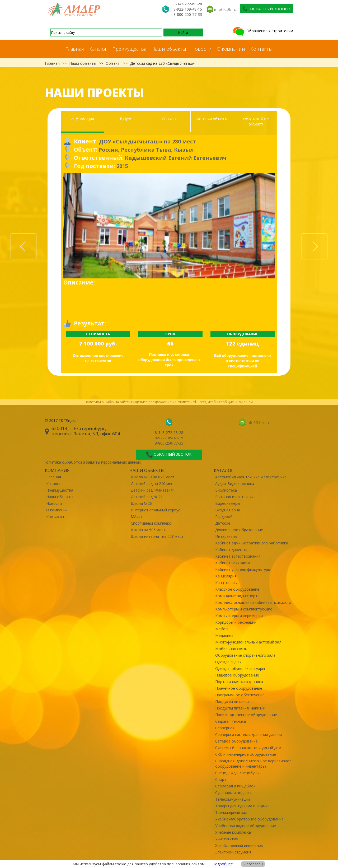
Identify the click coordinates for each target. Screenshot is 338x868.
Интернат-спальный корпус (155, 510)
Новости (201, 49)
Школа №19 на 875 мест (152, 477)
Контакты (261, 49)
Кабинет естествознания (238, 556)
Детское (223, 523)
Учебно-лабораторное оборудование (249, 819)
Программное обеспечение (240, 695)
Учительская (227, 839)
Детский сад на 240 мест (153, 484)
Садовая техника (231, 721)
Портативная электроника (239, 682)
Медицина (224, 635)
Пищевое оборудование (237, 675)
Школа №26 (141, 503)
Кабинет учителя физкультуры (243, 569)
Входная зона (228, 510)
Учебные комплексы (233, 832)
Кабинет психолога (233, 563)
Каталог (98, 49)
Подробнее (223, 864)
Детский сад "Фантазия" (152, 490)
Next (327, 237)
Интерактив (226, 536)
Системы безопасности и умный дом (248, 748)
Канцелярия (226, 576)
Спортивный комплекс (151, 523)
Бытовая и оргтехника (235, 497)
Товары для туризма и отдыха (242, 806)
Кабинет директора (233, 550)
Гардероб (224, 517)
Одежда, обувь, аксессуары (240, 668)
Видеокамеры (228, 503)
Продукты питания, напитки (240, 708)
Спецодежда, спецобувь (237, 773)
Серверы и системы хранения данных (249, 734)
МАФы (136, 517)
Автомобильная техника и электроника (251, 477)
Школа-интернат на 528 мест (157, 536)
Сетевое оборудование (236, 741)
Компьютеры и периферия (239, 616)
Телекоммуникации (233, 799)
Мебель (222, 629)
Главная (75, 49)
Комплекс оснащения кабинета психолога (253, 602)
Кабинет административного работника (252, 543)
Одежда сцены (228, 662)
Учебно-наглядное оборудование (246, 826)
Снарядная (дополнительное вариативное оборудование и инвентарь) (253, 764)
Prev (36, 237)
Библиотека (226, 490)
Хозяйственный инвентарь (239, 845)
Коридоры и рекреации (236, 622)
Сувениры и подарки (233, 793)
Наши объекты (169, 49)
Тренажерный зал (231, 812)
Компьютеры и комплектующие (244, 609)
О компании (231, 49)
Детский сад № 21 (147, 497)
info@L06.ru (225, 9)
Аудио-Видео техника (235, 484)
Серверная (225, 728)
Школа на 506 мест (148, 530)
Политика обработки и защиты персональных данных (92, 462)
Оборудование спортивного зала (245, 655)
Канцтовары (226, 583)
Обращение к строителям (263, 31)
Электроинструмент (233, 852)
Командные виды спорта (237, 596)
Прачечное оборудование (239, 688)
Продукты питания (232, 701)
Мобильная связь (231, 649)
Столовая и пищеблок (235, 786)
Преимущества (129, 49)
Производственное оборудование (246, 715)
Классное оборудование (237, 589)
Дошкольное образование (239, 530)
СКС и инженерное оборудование (246, 754)
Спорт (221, 779)
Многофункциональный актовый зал (248, 642)
